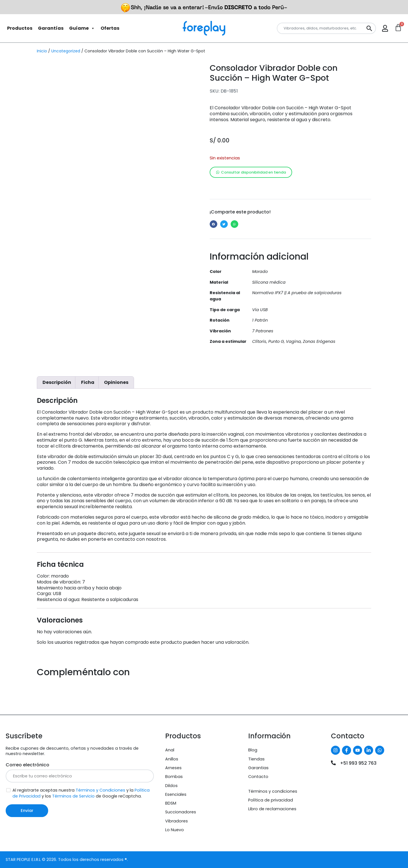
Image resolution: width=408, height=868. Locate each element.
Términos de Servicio (73, 796)
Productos (20, 28)
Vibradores (177, 821)
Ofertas (110, 28)
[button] (213, 224)
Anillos (172, 759)
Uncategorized (66, 51)
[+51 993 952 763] (333, 763)
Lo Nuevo (175, 830)
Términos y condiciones (273, 791)
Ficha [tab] (88, 382)
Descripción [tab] (57, 382)
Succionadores (181, 812)
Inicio (42, 51)
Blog (253, 750)
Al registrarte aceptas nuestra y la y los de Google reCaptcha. (81, 793)
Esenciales (176, 794)
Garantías (51, 28)
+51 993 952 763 (358, 763)
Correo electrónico (27, 765)
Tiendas (256, 759)
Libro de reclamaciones (272, 809)
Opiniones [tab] (116, 382)
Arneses (173, 768)
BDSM (171, 803)
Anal (170, 750)
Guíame (82, 28)
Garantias (258, 768)
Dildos (171, 786)
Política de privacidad (271, 800)
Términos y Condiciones (100, 790)
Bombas (174, 777)
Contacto (258, 777)
